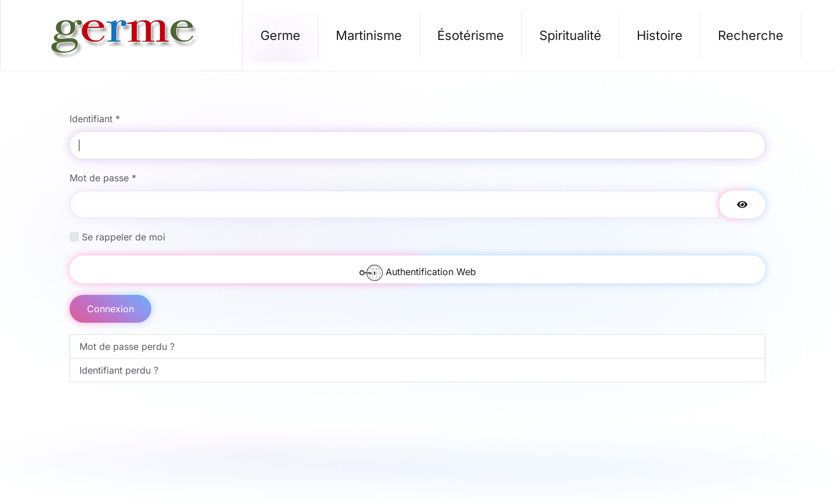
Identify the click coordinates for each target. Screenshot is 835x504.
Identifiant (95, 119)
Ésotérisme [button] (471, 35)
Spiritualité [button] (570, 35)
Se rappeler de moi (124, 237)
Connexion (110, 309)
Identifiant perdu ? (119, 370)
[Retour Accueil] (122, 35)
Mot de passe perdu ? (127, 346)
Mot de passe (103, 178)
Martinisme (369, 35)
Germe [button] (280, 35)
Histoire (660, 35)
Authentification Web (418, 272)
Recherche (751, 35)
